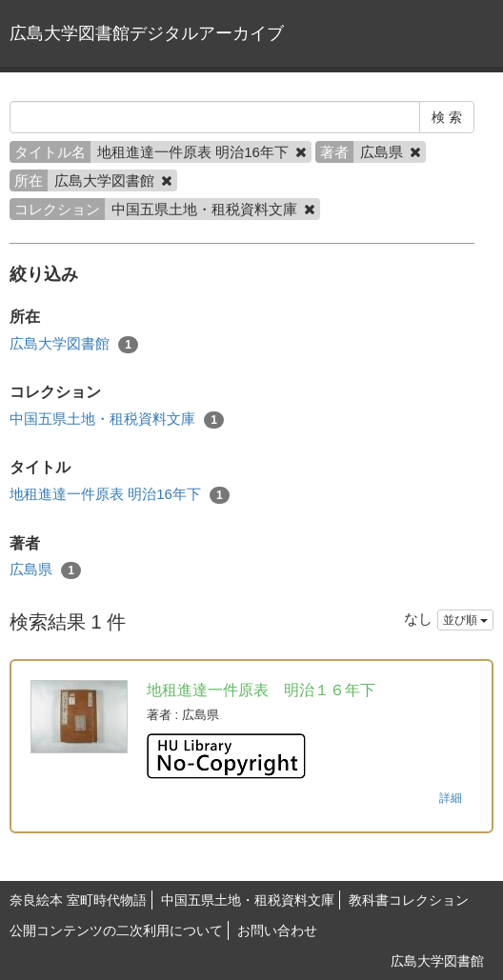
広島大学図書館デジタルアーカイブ (147, 33)
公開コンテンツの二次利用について (116, 930)
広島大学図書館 (74, 344)
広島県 (45, 570)
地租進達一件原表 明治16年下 (120, 495)
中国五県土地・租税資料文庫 (117, 420)
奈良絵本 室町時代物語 (78, 900)
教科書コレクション (409, 900)
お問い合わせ (277, 930)
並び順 (465, 620)
